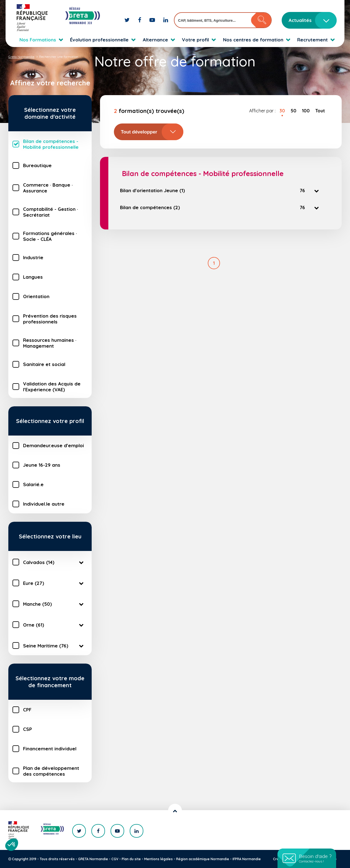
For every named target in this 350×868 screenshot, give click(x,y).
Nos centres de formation (253, 40)
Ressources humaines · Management (50, 343)
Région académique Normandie (203, 859)
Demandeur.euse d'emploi (53, 445)
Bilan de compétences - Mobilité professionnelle (51, 144)
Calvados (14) (54, 562)
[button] (12, 845)
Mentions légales (158, 859)
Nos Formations (38, 40)
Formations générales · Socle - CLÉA (50, 236)
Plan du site (131, 859)
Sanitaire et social (44, 364)
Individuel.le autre (44, 504)
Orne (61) (54, 625)
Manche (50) (54, 604)
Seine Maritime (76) (54, 646)
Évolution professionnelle (99, 40)
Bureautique (37, 165)
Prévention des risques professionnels (50, 319)
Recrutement (312, 40)
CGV (115, 859)
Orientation (36, 296)
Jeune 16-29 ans (42, 465)
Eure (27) (54, 583)
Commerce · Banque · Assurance (48, 188)
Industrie (33, 257)
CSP (27, 729)
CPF (27, 710)
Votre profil (195, 40)
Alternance (155, 40)
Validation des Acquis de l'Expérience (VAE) (52, 387)
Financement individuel (50, 749)
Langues (33, 277)
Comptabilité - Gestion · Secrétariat (51, 212)
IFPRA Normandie (247, 859)
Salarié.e (33, 484)
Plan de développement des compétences (51, 771)
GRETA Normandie (93, 859)
